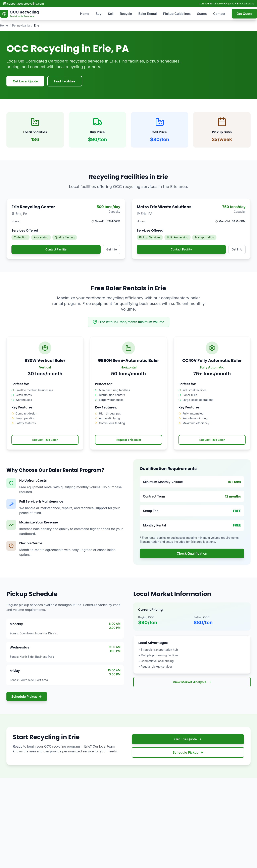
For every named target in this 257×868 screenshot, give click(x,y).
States (202, 14)
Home (85, 14)
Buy (98, 14)
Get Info (112, 249)
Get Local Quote (25, 81)
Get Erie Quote (188, 739)
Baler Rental (147, 14)
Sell (111, 14)
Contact (219, 14)
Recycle (126, 14)
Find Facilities (65, 81)
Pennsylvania (21, 25)
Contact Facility (56, 249)
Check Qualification (192, 553)
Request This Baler (45, 440)
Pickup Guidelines (177, 14)
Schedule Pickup (27, 697)
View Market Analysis (192, 682)
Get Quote (244, 14)
